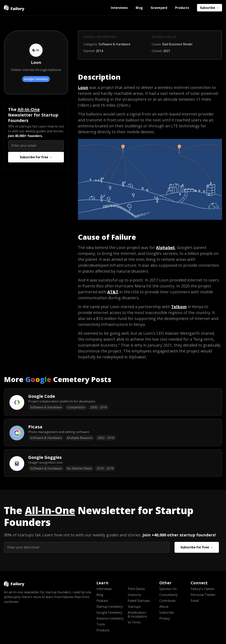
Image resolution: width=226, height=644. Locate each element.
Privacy (165, 618)
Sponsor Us (168, 589)
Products (182, 8)
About (164, 607)
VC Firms (134, 622)
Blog (139, 8)
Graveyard (159, 8)
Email (195, 601)
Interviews (119, 8)
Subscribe (167, 612)
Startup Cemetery (110, 607)
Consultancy (168, 595)
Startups (134, 607)
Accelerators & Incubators (137, 614)
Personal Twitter (203, 595)
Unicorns (134, 595)
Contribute (167, 601)
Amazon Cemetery (110, 618)
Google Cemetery (36, 79)
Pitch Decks (136, 589)
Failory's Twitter (203, 589)
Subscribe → (210, 8)
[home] (14, 8)
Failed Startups (139, 601)
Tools (101, 624)
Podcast (102, 601)
